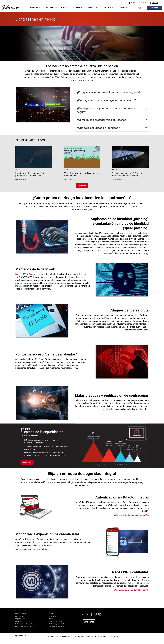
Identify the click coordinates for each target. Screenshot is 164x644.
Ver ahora (27, 462)
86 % (105, 74)
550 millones (29, 274)
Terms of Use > (113, 636)
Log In (132, 3)
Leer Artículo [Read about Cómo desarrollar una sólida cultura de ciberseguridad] (68, 179)
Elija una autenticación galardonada (131, 515)
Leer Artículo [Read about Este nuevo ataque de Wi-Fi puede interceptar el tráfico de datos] (116, 179)
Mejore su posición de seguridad (30, 549)
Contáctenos (142, 3)
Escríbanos (89, 622)
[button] (140, 8)
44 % (128, 233)
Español (155, 3)
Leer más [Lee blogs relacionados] (82, 186)
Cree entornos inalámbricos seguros (131, 590)
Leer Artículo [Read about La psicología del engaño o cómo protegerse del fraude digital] (20, 179)
